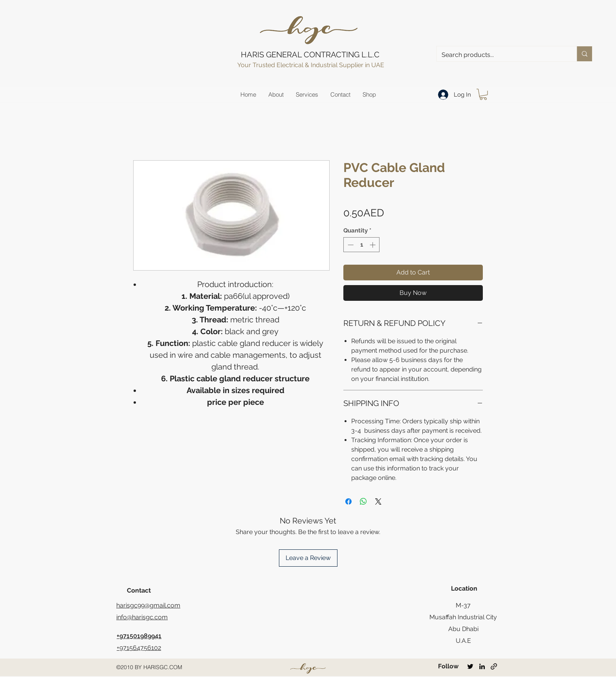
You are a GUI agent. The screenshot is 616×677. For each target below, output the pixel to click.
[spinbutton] (362, 245)
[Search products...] (501, 55)
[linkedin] (482, 666)
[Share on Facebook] (348, 501)
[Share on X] (378, 501)
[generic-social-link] (494, 666)
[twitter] (470, 666)
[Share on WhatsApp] (363, 501)
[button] (483, 94)
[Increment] (373, 245)
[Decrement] (350, 245)
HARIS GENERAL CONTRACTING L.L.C (310, 55)
